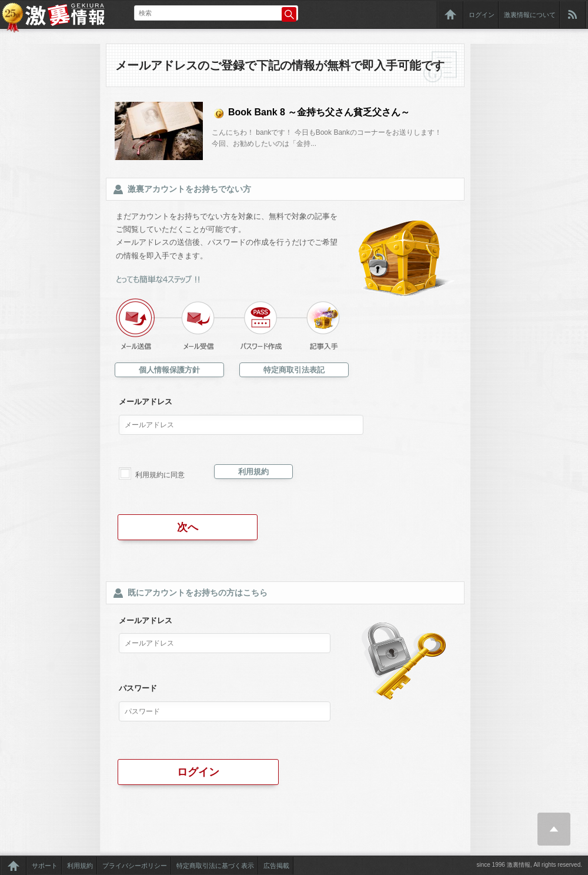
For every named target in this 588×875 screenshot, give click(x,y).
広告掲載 (276, 866)
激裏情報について (530, 15)
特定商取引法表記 (294, 370)
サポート (45, 866)
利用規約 (253, 472)
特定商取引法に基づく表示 (215, 866)
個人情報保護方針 (169, 370)
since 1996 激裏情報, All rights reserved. (529, 865)
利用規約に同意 (160, 475)
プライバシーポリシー (135, 866)
